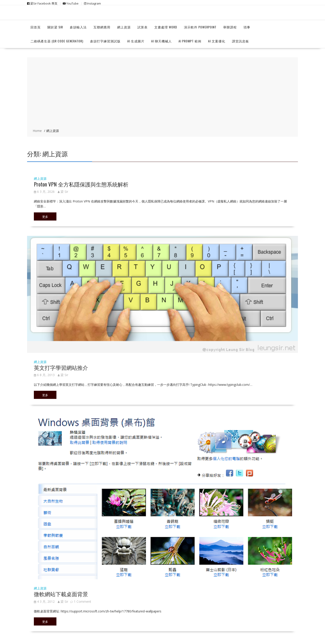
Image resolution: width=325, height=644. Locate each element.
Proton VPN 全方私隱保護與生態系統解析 (81, 184)
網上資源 (124, 27)
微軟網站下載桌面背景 (61, 594)
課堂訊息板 (240, 41)
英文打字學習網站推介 (61, 367)
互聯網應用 (102, 27)
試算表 (143, 27)
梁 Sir (63, 192)
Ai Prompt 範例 (190, 41)
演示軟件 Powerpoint (200, 27)
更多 (45, 216)
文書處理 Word (166, 27)
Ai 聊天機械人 (161, 41)
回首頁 (36, 27)
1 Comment (82, 601)
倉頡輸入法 (78, 27)
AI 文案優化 (217, 41)
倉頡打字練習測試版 (105, 41)
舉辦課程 (230, 27)
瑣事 (247, 27)
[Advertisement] (162, 93)
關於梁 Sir (55, 27)
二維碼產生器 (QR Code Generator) (57, 41)
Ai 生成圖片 (136, 41)
